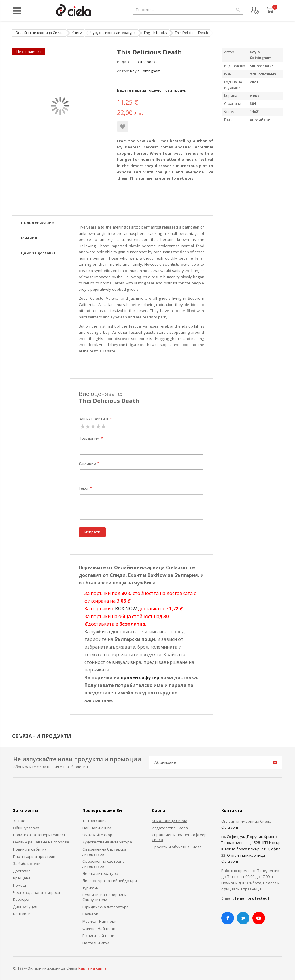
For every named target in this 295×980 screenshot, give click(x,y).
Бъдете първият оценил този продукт (153, 90)
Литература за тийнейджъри (110, 881)
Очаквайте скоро (99, 835)
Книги (77, 33)
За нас (19, 821)
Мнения (29, 238)
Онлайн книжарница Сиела (39, 33)
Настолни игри (96, 943)
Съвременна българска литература (104, 852)
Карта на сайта (92, 968)
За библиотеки (27, 864)
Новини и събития (30, 849)
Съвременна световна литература (104, 864)
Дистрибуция (25, 907)
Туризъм (90, 888)
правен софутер (140, 677)
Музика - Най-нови (100, 921)
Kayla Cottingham (145, 71)
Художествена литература (107, 842)
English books (155, 33)
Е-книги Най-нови (98, 936)
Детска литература (100, 873)
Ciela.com (230, 827)
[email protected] (252, 898)
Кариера (21, 899)
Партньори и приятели (34, 856)
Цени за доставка (38, 253)
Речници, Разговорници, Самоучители (105, 897)
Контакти (22, 914)
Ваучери (90, 914)
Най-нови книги (97, 828)
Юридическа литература (106, 907)
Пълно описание (37, 223)
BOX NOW (126, 609)
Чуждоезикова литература (113, 33)
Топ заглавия (94, 821)
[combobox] (188, 10)
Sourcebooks (146, 62)
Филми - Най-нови (99, 928)
